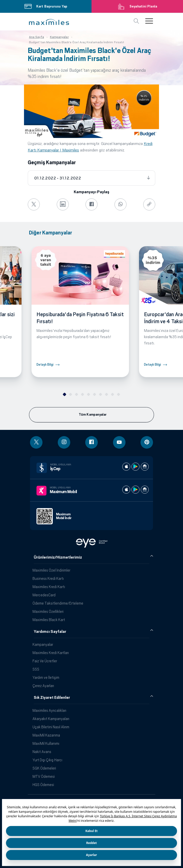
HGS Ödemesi (43, 785)
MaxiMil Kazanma (46, 735)
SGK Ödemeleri (44, 768)
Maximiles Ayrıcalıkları (49, 710)
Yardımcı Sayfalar (50, 632)
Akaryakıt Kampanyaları (51, 719)
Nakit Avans (42, 752)
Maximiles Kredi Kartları (51, 653)
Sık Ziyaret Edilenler (52, 698)
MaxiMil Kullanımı (46, 743)
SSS (36, 669)
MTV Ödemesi (44, 776)
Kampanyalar (43, 644)
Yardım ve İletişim (46, 677)
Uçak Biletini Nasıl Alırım (51, 727)
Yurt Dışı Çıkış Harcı (47, 760)
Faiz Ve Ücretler (45, 661)
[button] (49, 22)
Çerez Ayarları (43, 686)
